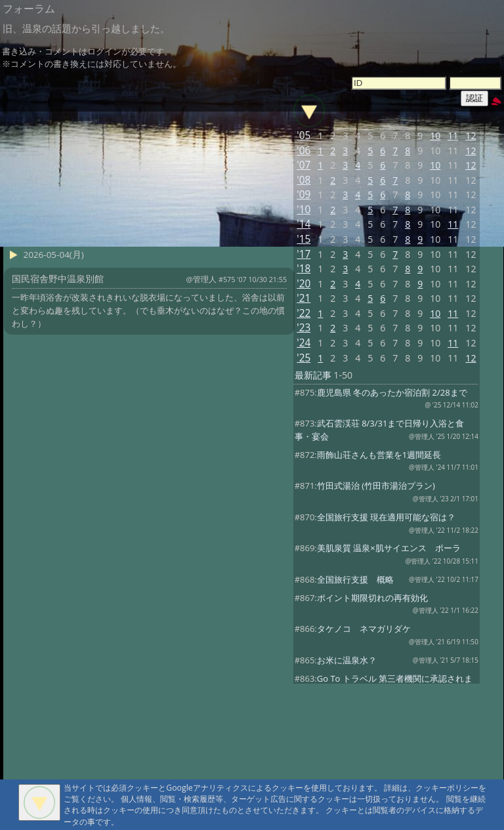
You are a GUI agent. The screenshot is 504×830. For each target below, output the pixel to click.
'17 (304, 254)
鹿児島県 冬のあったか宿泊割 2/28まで (392, 392)
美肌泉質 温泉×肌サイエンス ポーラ (389, 548)
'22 (304, 313)
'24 (304, 343)
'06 (304, 151)
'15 (304, 239)
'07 (304, 165)
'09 (304, 195)
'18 (304, 269)
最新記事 (313, 375)
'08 (304, 180)
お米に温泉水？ (347, 660)
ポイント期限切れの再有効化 (372, 598)
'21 (304, 298)
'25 (304, 358)
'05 (304, 135)
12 (471, 135)
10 (435, 135)
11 (453, 135)
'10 (304, 210)
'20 (304, 284)
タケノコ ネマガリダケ (364, 629)
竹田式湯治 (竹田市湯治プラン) (376, 486)
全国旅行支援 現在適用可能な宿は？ (386, 517)
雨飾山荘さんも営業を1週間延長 (379, 455)
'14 (304, 224)
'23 (304, 328)
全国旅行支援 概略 (355, 579)
